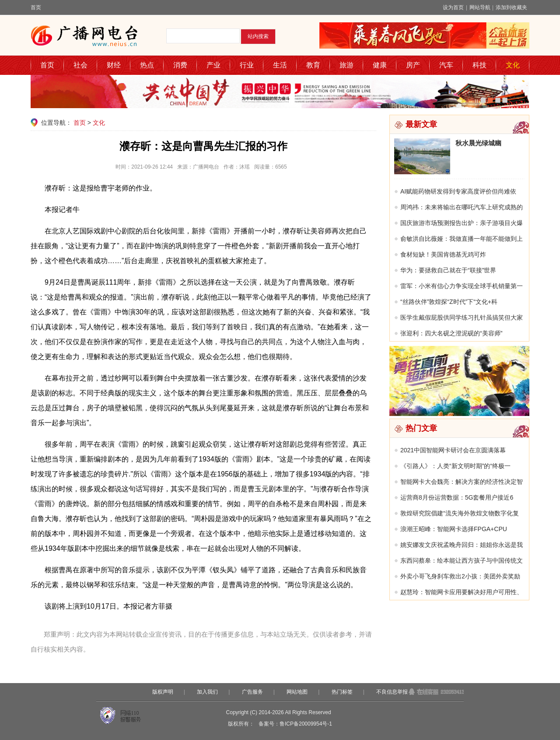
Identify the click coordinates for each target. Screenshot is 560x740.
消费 (180, 65)
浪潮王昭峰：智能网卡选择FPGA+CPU (454, 529)
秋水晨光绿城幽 (478, 143)
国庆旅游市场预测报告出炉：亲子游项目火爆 (462, 223)
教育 (313, 65)
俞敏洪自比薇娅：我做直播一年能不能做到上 (462, 239)
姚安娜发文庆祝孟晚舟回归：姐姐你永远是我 (462, 545)
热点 (147, 65)
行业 (247, 65)
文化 (513, 65)
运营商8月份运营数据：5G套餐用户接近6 (457, 497)
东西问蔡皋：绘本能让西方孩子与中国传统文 (462, 560)
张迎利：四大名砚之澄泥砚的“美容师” (451, 333)
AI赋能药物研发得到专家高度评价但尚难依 (458, 191)
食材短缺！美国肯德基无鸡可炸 (443, 254)
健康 (380, 65)
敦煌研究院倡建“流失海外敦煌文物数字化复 (460, 513)
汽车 (446, 65)
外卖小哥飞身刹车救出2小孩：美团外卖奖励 (460, 576)
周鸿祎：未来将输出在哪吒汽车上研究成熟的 (462, 207)
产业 (213, 65)
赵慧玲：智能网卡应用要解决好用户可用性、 (462, 592)
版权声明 (163, 692)
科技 (479, 65)
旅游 (346, 65)
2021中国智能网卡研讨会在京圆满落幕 (453, 450)
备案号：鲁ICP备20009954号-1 (295, 724)
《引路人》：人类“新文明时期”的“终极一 (455, 466)
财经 (114, 65)
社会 (80, 65)
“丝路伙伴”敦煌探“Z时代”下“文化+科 (449, 302)
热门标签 (342, 692)
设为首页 (453, 7)
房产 (413, 65)
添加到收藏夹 (511, 7)
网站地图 (297, 692)
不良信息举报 (392, 692)
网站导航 (480, 7)
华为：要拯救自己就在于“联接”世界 (448, 270)
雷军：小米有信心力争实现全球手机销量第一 (462, 286)
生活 (280, 65)
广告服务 (252, 692)
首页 (36, 7)
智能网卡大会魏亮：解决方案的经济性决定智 (462, 482)
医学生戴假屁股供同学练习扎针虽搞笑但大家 (462, 317)
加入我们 (207, 692)
